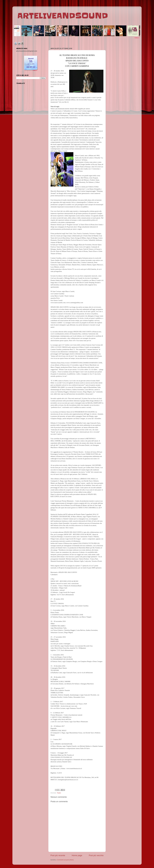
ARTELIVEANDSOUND (63, 16)
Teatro (59, 793)
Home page (77, 855)
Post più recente (58, 855)
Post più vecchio (96, 855)
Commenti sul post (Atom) (65, 860)
